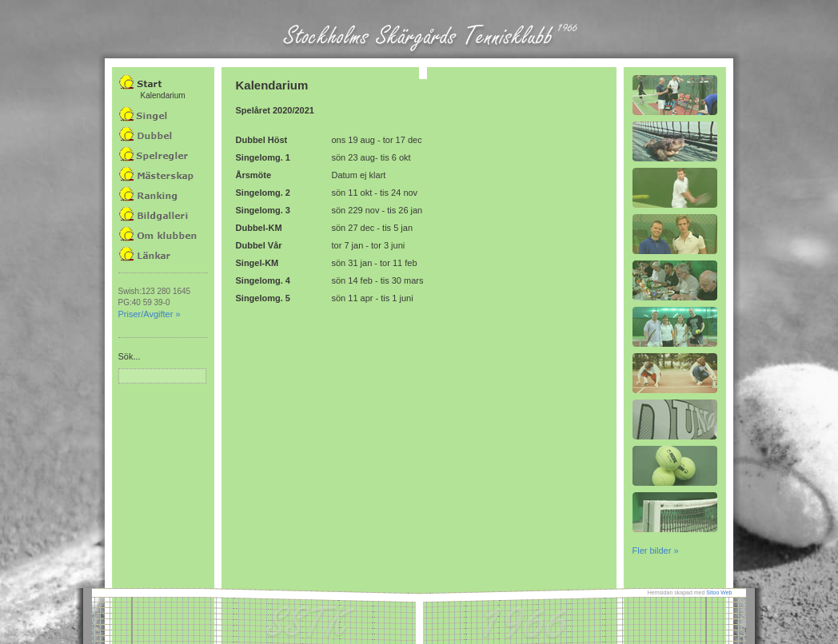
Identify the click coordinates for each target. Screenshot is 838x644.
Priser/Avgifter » (150, 314)
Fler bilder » (656, 551)
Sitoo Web (719, 592)
